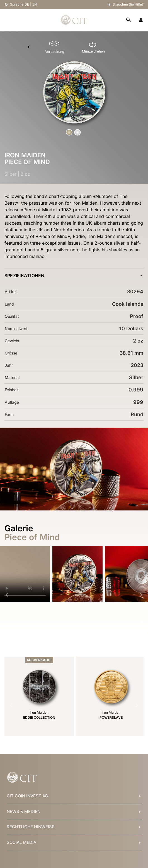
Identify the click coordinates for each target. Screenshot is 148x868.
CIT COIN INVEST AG (27, 796)
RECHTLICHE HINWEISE (31, 827)
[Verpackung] (55, 47)
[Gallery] (74, 595)
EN (35, 4)
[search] (128, 20)
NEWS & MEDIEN (24, 811)
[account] (141, 20)
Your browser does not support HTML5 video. (25, 574)
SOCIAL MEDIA (21, 842)
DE (27, 4)
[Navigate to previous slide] (7, 595)
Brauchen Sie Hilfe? (128, 4)
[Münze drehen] (93, 47)
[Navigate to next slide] (141, 595)
